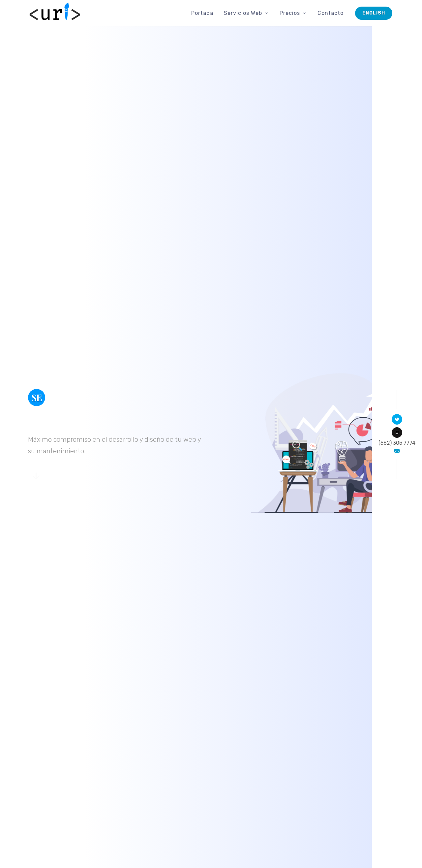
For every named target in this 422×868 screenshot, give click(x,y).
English (374, 13)
